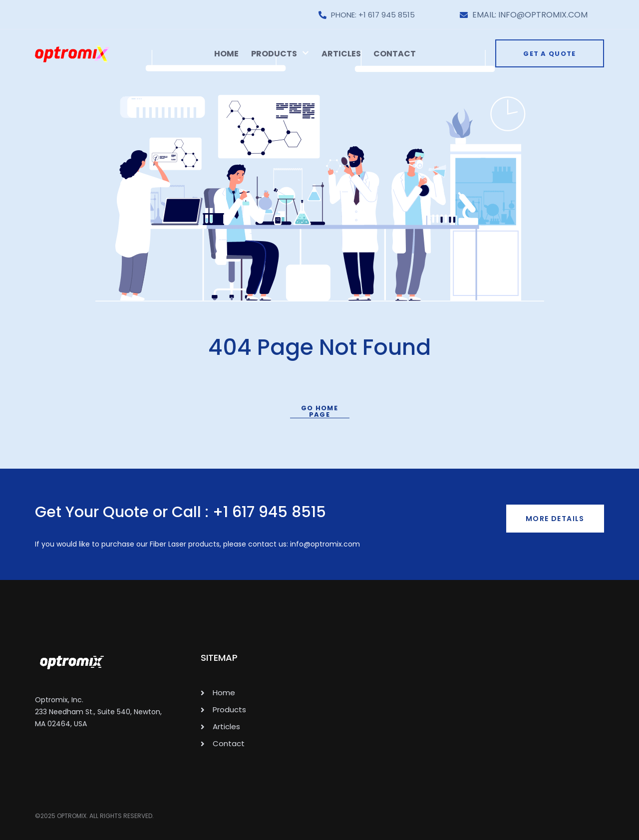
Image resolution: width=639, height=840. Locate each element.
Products (280, 54)
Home (226, 54)
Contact (395, 54)
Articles (341, 54)
